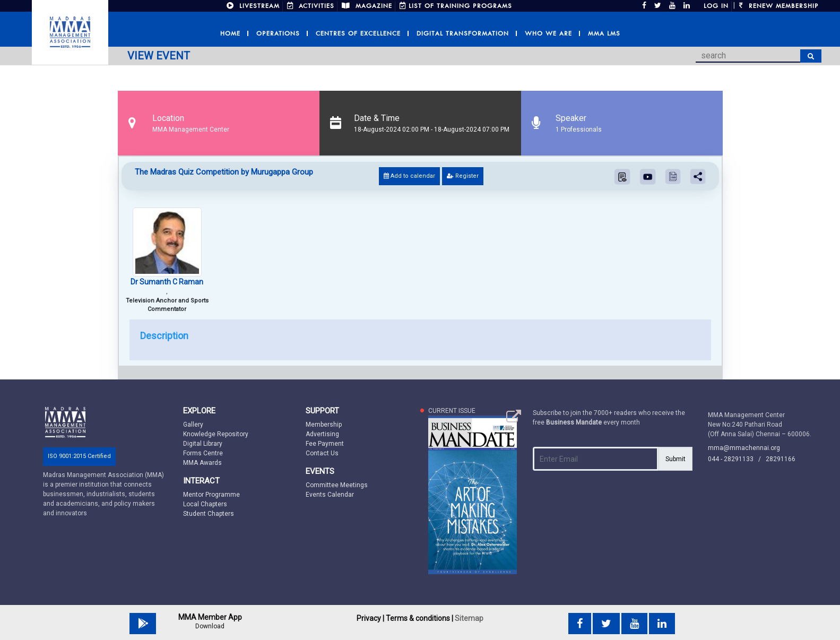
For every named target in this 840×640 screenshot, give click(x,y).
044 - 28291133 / (737, 459)
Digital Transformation (463, 33)
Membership (324, 425)
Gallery (193, 425)
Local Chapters (205, 504)
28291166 (781, 459)
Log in (716, 6)
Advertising (322, 434)
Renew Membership (779, 6)
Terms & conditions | (419, 618)
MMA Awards (202, 463)
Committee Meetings (337, 485)
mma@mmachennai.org (744, 448)
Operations (278, 33)
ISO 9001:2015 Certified (79, 456)
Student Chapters (209, 514)
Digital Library (203, 444)
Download (210, 626)
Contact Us (322, 453)
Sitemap (469, 618)
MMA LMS (604, 33)
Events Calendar (330, 495)
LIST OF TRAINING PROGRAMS (456, 6)
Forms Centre (203, 453)
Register (463, 176)
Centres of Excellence (358, 33)
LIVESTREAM (253, 6)
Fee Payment (325, 444)
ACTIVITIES (311, 6)
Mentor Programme (211, 495)
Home (230, 33)
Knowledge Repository (216, 434)
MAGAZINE (367, 6)
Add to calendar (409, 176)
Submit (676, 459)
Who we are (548, 33)
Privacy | (370, 618)
